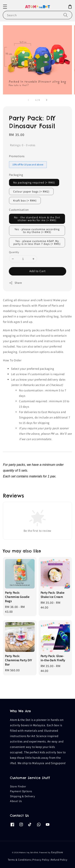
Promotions (17, 156)
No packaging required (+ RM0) (34, 182)
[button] (5, 7)
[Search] (66, 15)
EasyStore (57, 852)
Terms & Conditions (19, 860)
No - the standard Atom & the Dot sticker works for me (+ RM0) (37, 219)
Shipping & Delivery (22, 796)
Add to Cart (37, 271)
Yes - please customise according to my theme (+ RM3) (37, 231)
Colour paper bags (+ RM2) (31, 191)
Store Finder (18, 786)
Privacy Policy (41, 860)
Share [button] (15, 283)
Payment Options (21, 791)
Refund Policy (59, 860)
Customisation (19, 210)
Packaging (16, 175)
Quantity (14, 252)
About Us (16, 801)
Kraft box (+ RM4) (25, 201)
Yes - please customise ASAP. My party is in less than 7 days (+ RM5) (37, 242)
